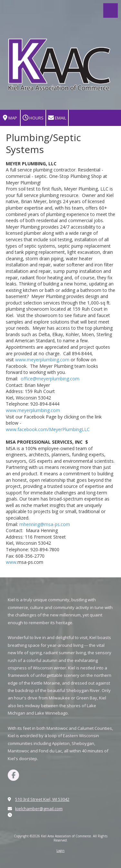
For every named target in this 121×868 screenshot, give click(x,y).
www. (12, 562)
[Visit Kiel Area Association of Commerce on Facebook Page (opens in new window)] (13, 775)
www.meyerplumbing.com (42, 360)
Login (60, 851)
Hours (33, 118)
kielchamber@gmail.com (39, 809)
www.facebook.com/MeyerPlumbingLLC (48, 429)
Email (57, 118)
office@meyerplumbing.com (50, 379)
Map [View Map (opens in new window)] (10, 118)
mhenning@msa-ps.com (45, 524)
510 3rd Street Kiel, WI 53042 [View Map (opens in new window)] (42, 799)
